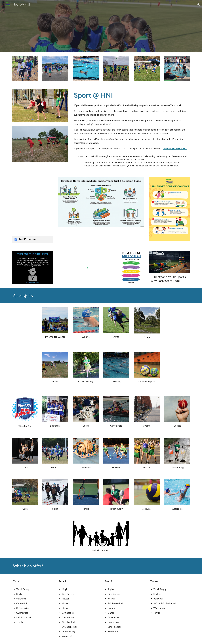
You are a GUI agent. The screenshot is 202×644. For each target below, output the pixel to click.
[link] (32, 210)
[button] (198, 4)
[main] (131, 95)
